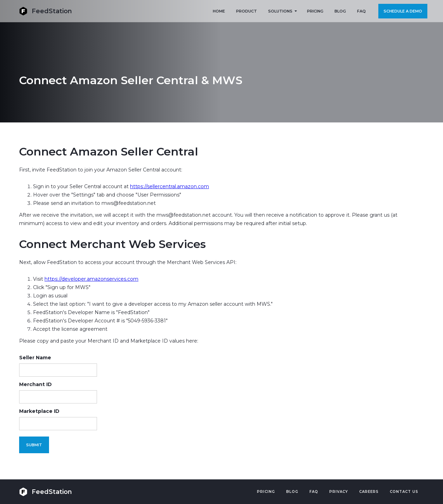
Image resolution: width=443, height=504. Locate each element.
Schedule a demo (403, 11)
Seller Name (35, 358)
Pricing (266, 492)
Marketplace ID (39, 411)
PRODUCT (247, 11)
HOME (219, 11)
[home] (46, 11)
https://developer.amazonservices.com (91, 279)
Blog (292, 492)
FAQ (361, 11)
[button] (282, 11)
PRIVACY (339, 492)
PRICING (315, 11)
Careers (369, 492)
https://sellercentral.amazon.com (170, 186)
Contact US (404, 492)
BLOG (340, 11)
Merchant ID (35, 384)
